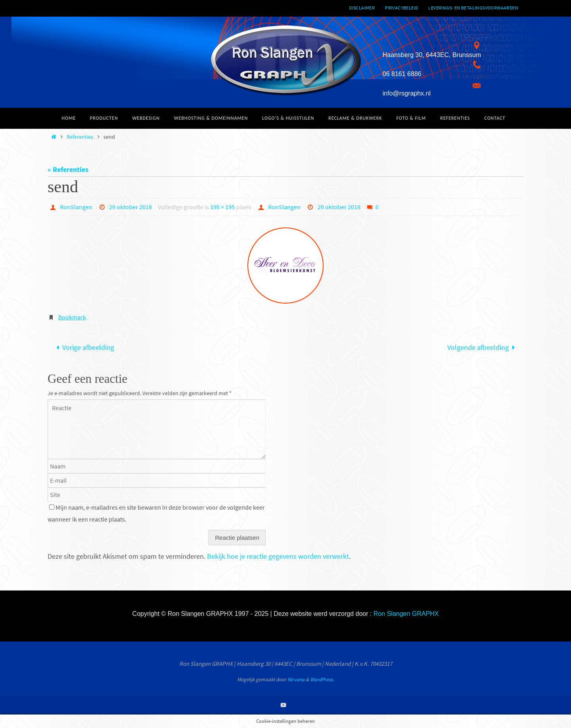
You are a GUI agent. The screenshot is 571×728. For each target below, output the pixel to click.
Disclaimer (362, 8)
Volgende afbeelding (483, 347)
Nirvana (296, 679)
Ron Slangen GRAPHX (406, 614)
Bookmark (72, 317)
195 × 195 (222, 207)
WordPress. (322, 679)
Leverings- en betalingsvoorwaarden (473, 8)
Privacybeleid (401, 8)
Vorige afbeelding (83, 347)
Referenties (80, 137)
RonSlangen (76, 207)
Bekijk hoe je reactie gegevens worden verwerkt (278, 556)
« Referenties (68, 169)
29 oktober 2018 (130, 207)
